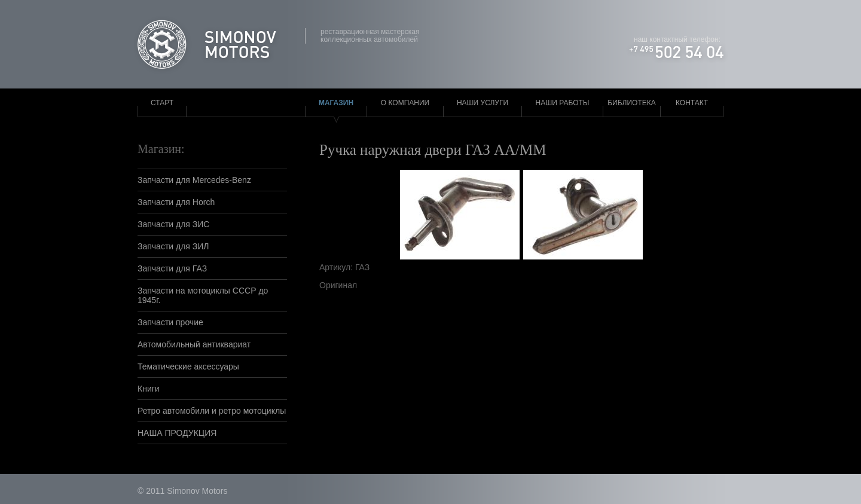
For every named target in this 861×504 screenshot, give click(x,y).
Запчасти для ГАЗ (172, 268)
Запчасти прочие (170, 322)
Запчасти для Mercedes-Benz (194, 180)
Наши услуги (483, 103)
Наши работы (563, 103)
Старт (162, 103)
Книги (149, 389)
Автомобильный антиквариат (194, 344)
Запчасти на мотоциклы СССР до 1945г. (203, 295)
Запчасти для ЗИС (173, 224)
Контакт (692, 103)
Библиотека (632, 103)
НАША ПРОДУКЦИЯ (177, 433)
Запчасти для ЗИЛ (173, 246)
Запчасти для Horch (176, 202)
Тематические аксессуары (188, 366)
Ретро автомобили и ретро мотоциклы (212, 411)
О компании (405, 103)
